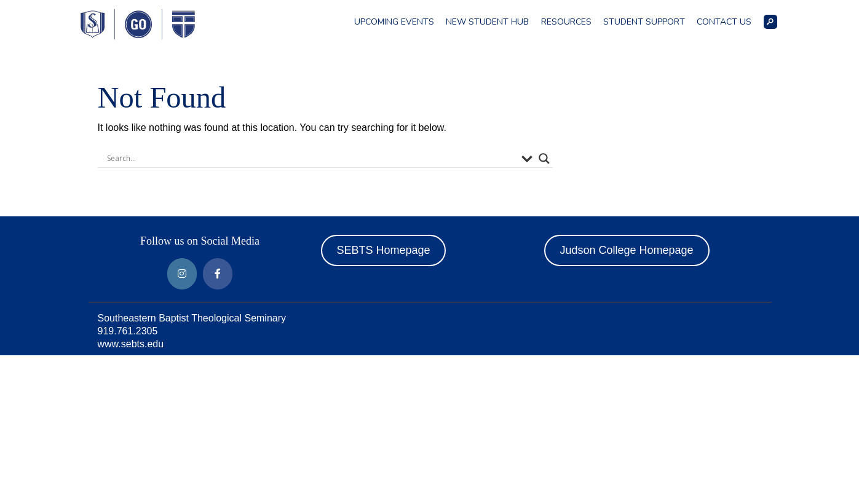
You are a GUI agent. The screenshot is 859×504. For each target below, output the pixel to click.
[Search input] (311, 159)
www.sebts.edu (131, 344)
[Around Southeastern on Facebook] (218, 274)
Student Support (644, 22)
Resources (566, 22)
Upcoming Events (394, 22)
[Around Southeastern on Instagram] (182, 274)
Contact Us (724, 22)
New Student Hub (487, 22)
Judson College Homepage (626, 250)
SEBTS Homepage (383, 250)
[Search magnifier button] (544, 159)
